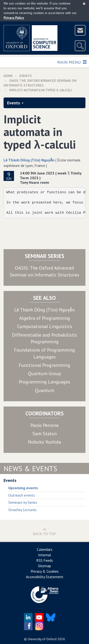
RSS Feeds (45, 560)
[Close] (84, 4)
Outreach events (22, 495)
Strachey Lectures (22, 510)
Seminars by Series (23, 502)
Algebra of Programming (45, 318)
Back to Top (44, 532)
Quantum (45, 390)
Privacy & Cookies (45, 571)
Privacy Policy (14, 18)
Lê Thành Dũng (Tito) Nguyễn (29, 160)
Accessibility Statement (45, 577)
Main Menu (72, 62)
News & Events (30, 468)
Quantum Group (44, 373)
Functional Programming (44, 365)
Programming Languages (44, 382)
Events (15, 103)
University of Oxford (42, 639)
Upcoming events (23, 488)
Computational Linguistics (45, 326)
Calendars (45, 549)
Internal (45, 555)
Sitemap (44, 566)
